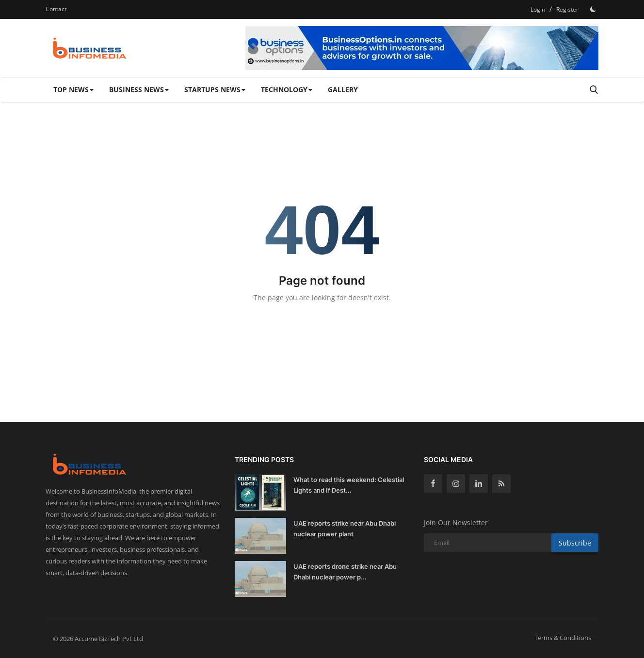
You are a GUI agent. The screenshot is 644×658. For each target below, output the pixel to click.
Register (567, 9)
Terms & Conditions (563, 638)
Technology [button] (287, 89)
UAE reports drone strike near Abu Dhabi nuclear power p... (345, 572)
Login (538, 9)
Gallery (343, 89)
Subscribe (575, 543)
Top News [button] (73, 89)
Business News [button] (139, 89)
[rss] (501, 483)
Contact (56, 9)
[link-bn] (422, 48)
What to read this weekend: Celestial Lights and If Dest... (349, 485)
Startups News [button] (215, 89)
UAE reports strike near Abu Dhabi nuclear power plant (345, 529)
